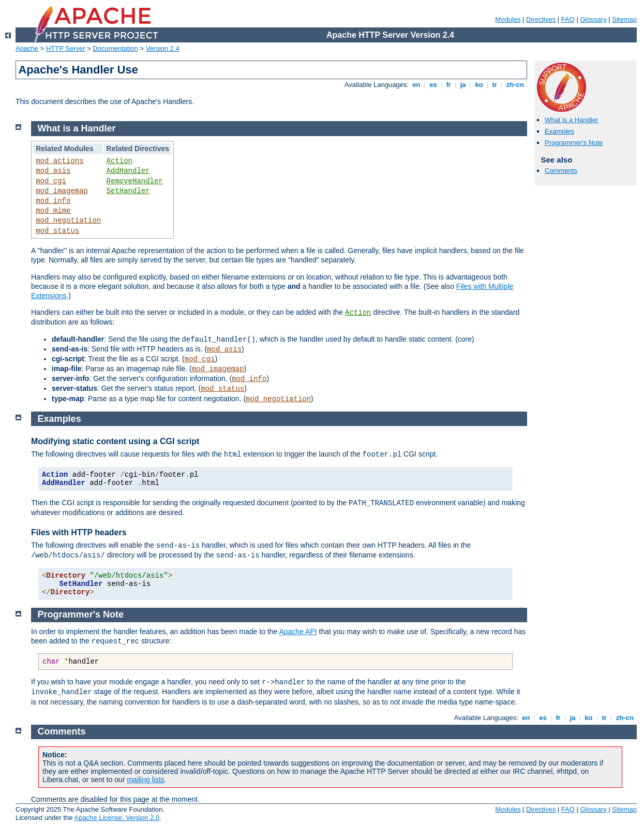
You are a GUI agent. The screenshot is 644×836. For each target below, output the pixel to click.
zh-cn (515, 85)
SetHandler (128, 191)
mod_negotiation (68, 221)
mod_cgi (51, 181)
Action (119, 161)
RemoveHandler (135, 181)
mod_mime (53, 211)
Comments (561, 171)
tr (495, 85)
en (416, 85)
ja (463, 85)
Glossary (593, 19)
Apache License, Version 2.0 (117, 818)
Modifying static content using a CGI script (115, 441)
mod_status (57, 231)
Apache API (298, 632)
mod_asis (53, 171)
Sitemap (624, 19)
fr (449, 85)
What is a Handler (571, 120)
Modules (508, 19)
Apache (27, 48)
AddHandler (128, 171)
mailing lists (145, 780)
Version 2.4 (163, 48)
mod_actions (59, 161)
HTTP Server (66, 48)
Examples (559, 131)
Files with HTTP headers (79, 532)
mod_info (53, 201)
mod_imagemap (62, 191)
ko (479, 85)
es (433, 85)
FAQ (568, 19)
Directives (541, 19)
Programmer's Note (574, 143)
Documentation (115, 48)
